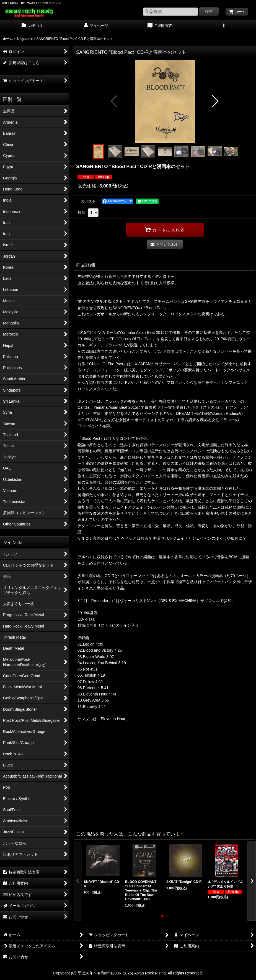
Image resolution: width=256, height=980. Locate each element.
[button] (224, 26)
